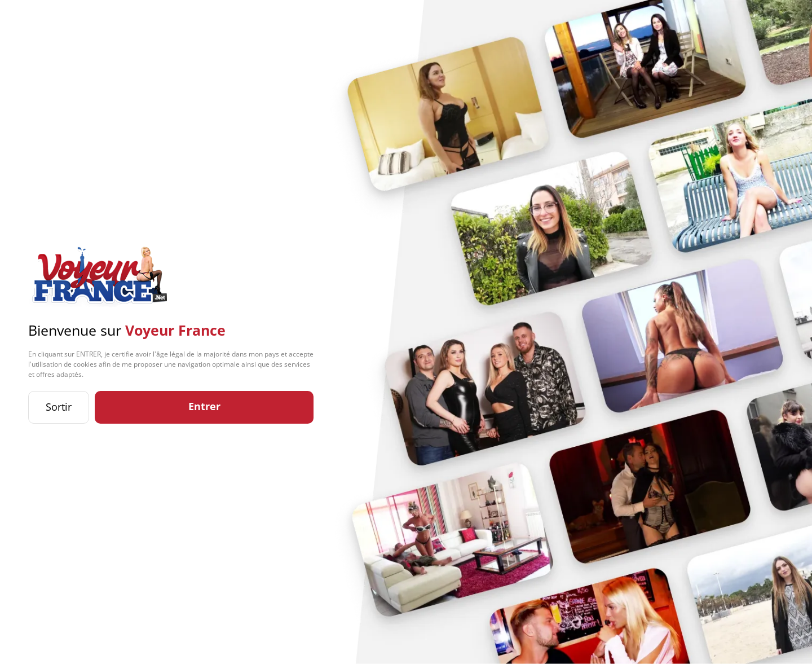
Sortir (59, 407)
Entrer (204, 406)
